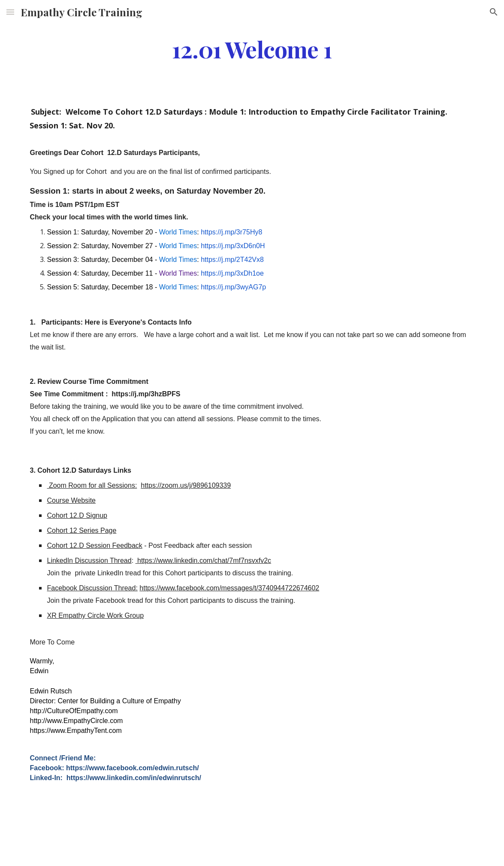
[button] (10, 12)
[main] (252, 49)
